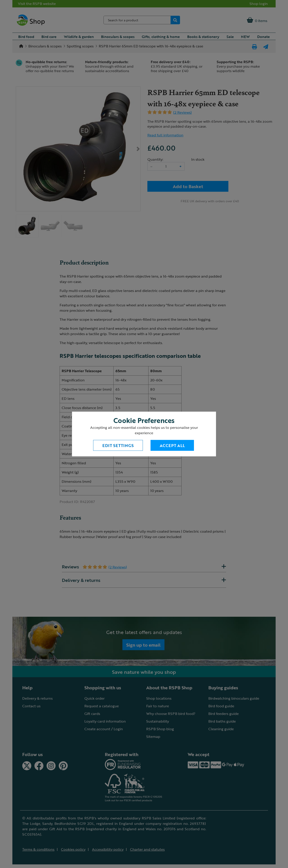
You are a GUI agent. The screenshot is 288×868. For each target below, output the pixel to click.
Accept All (172, 445)
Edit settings (118, 445)
